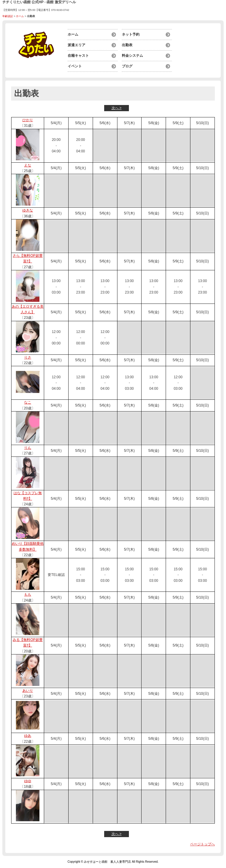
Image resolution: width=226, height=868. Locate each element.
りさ (28, 357)
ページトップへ (202, 844)
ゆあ (28, 736)
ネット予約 (131, 34)
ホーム (20, 16)
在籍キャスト (78, 56)
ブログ (127, 66)
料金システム (132, 56)
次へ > (117, 108)
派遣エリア (77, 45)
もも (28, 594)
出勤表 (127, 45)
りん (28, 448)
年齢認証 (8, 16)
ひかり (28, 120)
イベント (75, 66)
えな (28, 165)
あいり (28, 691)
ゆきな (28, 210)
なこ (28, 402)
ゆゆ (28, 781)
